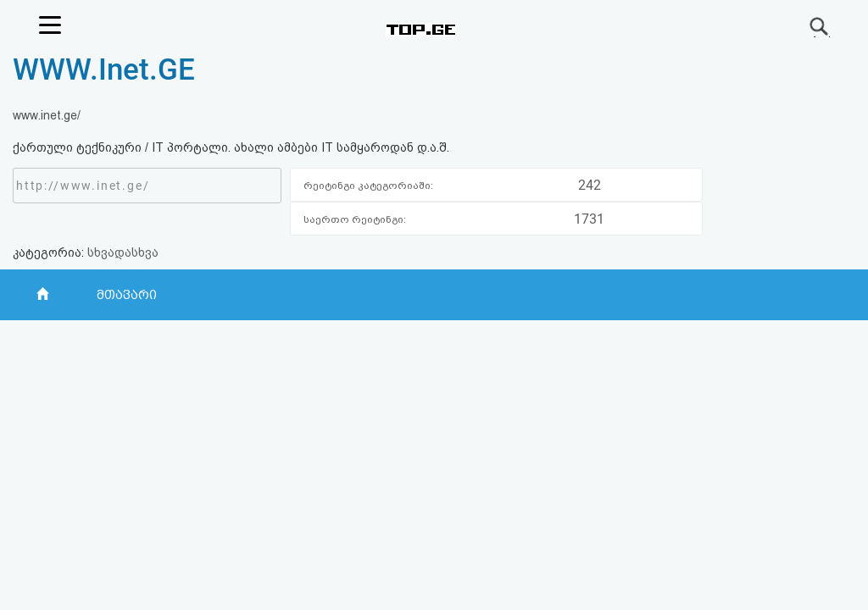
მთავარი (127, 295)
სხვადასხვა (123, 252)
